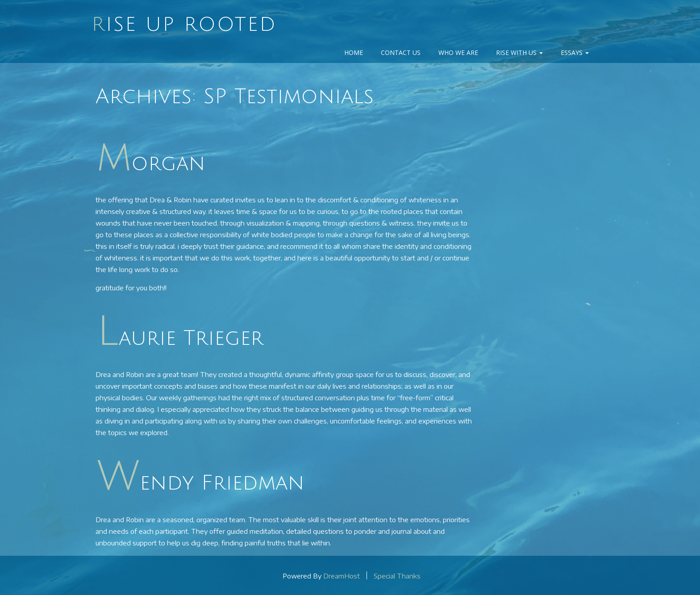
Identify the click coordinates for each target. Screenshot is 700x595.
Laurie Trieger (180, 338)
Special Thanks (397, 575)
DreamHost (342, 575)
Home (354, 52)
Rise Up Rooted (184, 25)
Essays (575, 52)
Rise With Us (519, 52)
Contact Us (401, 52)
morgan (151, 163)
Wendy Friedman (201, 483)
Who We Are (458, 52)
